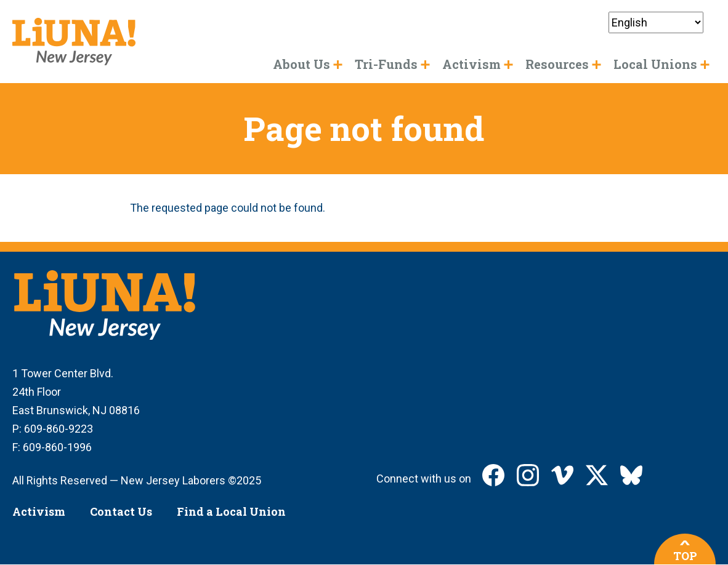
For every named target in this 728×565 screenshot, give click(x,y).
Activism (39, 511)
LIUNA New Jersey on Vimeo (562, 475)
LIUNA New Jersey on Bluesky (631, 475)
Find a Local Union (231, 511)
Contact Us (121, 511)
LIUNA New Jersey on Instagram (528, 475)
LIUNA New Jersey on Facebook (493, 475)
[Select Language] (656, 22)
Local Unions (655, 64)
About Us (301, 64)
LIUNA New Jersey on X (597, 475)
